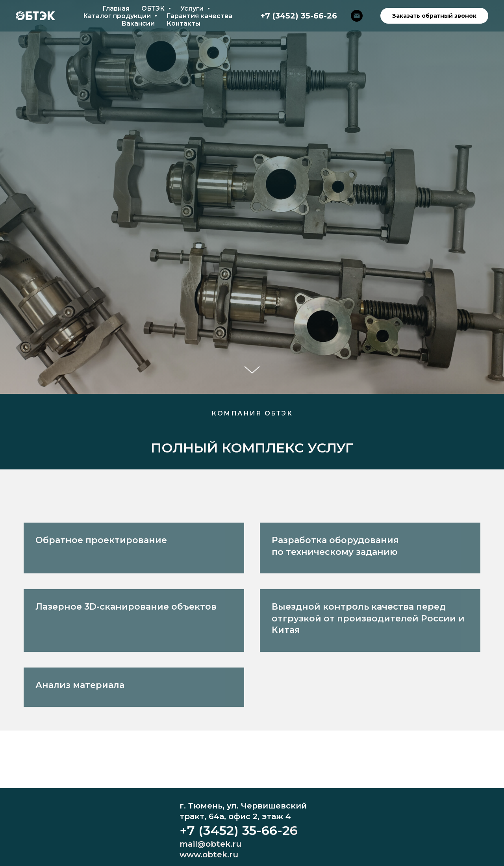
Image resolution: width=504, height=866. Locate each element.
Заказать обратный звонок (434, 16)
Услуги (193, 8)
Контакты (183, 23)
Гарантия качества (199, 16)
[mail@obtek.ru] (357, 16)
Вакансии (138, 23)
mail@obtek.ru (210, 844)
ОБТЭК (154, 8)
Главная (116, 8)
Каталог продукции (118, 16)
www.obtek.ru (209, 855)
